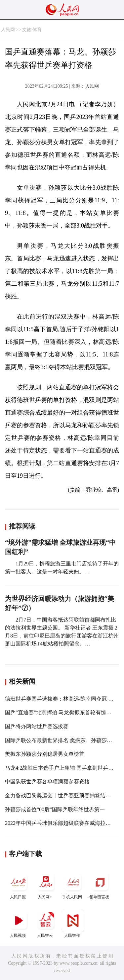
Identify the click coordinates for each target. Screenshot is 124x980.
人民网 (8, 30)
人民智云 (46, 923)
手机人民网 (73, 885)
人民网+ (46, 885)
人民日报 (19, 885)
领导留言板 (100, 885)
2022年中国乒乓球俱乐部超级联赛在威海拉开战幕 (63, 823)
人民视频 (19, 923)
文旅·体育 (32, 30)
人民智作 (73, 923)
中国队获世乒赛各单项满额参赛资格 (47, 782)
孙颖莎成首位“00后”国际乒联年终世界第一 (55, 809)
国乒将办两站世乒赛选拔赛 (37, 726)
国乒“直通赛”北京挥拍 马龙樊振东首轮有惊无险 (61, 712)
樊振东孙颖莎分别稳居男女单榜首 (45, 754)
